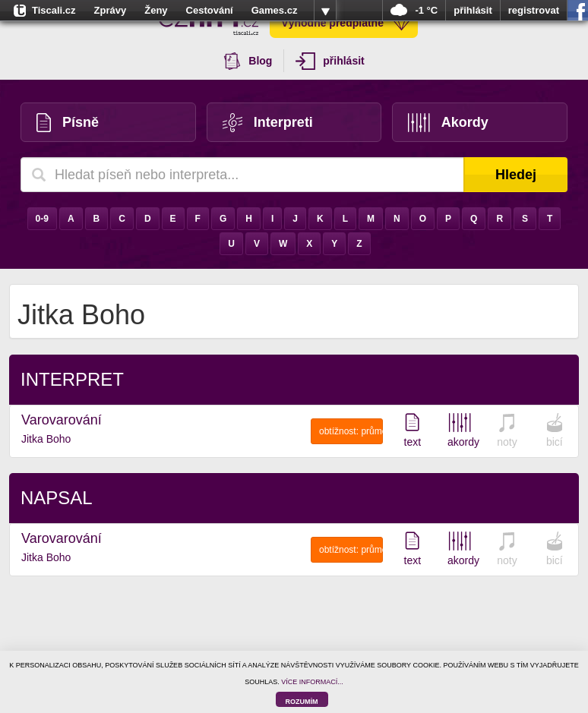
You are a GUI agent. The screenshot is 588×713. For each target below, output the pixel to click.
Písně (68, 123)
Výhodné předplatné (346, 23)
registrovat (534, 10)
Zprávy (111, 10)
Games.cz (275, 10)
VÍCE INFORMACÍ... (312, 682)
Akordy (448, 123)
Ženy (156, 10)
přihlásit (473, 10)
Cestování (210, 10)
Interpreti (268, 123)
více (325, 11)
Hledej (516, 175)
